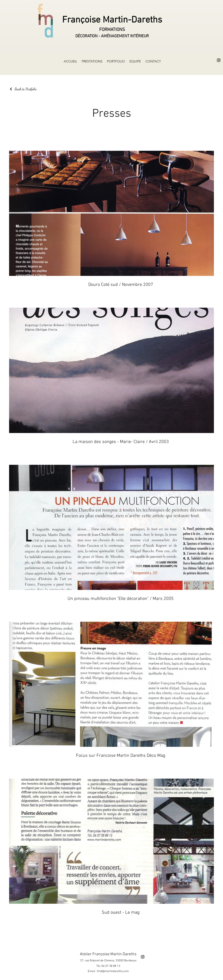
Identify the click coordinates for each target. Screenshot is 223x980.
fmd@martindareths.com (113, 971)
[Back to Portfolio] (23, 89)
